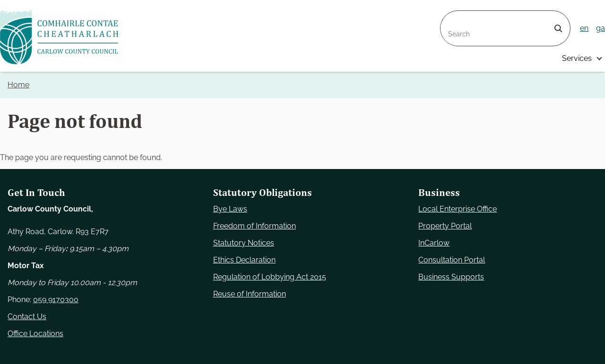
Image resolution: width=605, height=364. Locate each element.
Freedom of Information (255, 226)
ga (601, 28)
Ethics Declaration (244, 260)
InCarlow (434, 243)
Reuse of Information (250, 294)
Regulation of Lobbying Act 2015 (270, 277)
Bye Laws (230, 209)
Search (453, 16)
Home (18, 85)
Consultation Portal (452, 260)
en (584, 28)
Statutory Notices (244, 243)
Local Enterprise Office (458, 209)
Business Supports (451, 277)
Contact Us (27, 317)
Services (577, 58)
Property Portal (445, 226)
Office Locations (35, 334)
